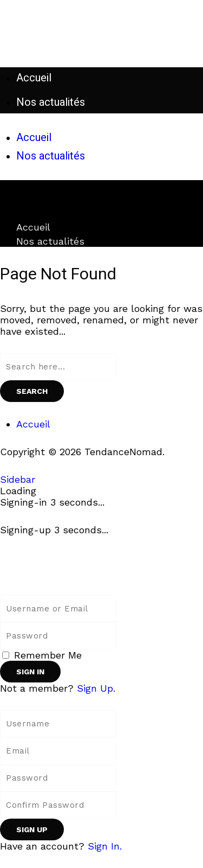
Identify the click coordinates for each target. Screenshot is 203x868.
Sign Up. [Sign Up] (96, 688)
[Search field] (58, 367)
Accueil (33, 227)
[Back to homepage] (43, 573)
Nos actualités (50, 241)
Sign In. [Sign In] (105, 846)
